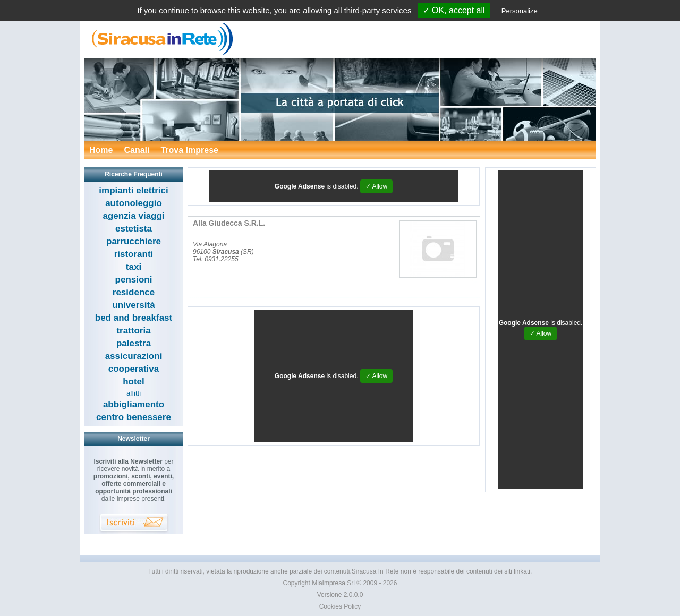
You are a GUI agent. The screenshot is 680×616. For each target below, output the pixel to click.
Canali (137, 150)
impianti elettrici (133, 190)
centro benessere (134, 417)
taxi (134, 267)
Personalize (520, 11)
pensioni (134, 280)
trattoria (133, 331)
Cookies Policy (340, 606)
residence (134, 292)
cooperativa (134, 369)
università (133, 305)
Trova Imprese (189, 150)
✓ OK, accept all (454, 10)
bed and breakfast (134, 318)
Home (101, 150)
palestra (134, 343)
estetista (134, 229)
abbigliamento (134, 404)
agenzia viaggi (133, 216)
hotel (134, 382)
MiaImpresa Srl (333, 583)
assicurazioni (134, 356)
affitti (134, 393)
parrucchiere (134, 241)
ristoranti (134, 254)
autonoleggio (134, 203)
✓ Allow (376, 186)
